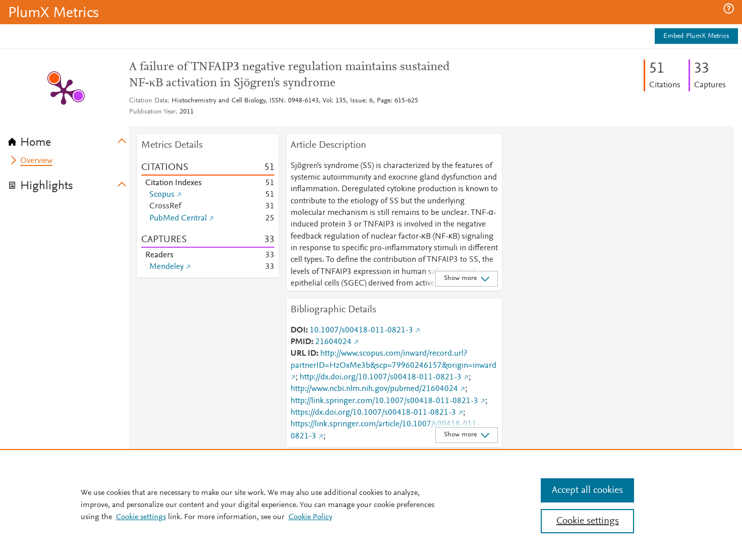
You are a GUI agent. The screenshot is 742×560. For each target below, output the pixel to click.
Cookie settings (141, 517)
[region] (371, 505)
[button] (729, 9)
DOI (298, 330)
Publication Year (152, 112)
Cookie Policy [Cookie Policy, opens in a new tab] (310, 517)
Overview (36, 161)
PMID (301, 342)
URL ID (303, 354)
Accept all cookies (587, 490)
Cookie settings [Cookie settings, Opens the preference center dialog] (588, 521)
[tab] (69, 139)
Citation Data (148, 101)
